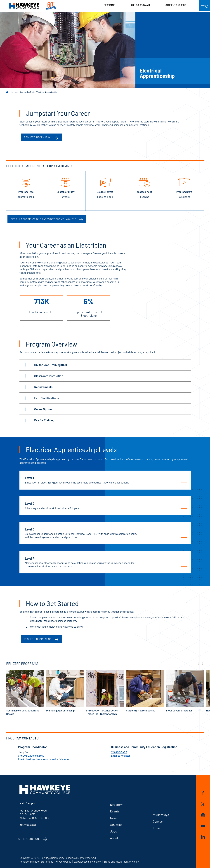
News (114, 818)
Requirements (38, 387)
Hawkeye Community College (33, 6)
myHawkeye (161, 815)
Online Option (38, 409)
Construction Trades (27, 92)
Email (157, 828)
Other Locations (29, 839)
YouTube (203, 826)
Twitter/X (203, 804)
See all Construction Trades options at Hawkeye (43, 219)
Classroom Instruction (44, 376)
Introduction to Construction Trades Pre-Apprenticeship (105, 693)
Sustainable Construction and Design (25, 693)
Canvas (158, 821)
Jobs (113, 831)
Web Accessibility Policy (87, 861)
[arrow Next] (203, 664)
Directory (116, 805)
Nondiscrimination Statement (36, 861)
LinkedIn (203, 837)
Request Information (38, 639)
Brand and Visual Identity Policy (121, 861)
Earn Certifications (41, 398)
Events (115, 811)
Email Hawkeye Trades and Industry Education (44, 759)
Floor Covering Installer (185, 691)
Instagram (203, 815)
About (114, 838)
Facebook (203, 793)
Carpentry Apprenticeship (145, 691)
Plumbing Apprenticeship (65, 691)
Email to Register (121, 755)
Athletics (116, 825)
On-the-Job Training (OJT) (46, 365)
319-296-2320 (28, 825)
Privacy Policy (63, 861)
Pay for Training (39, 420)
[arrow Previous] (199, 664)
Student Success (176, 5)
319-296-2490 (119, 752)
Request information (38, 137)
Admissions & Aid (140, 5)
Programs (109, 5)
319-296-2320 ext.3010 (31, 755)
